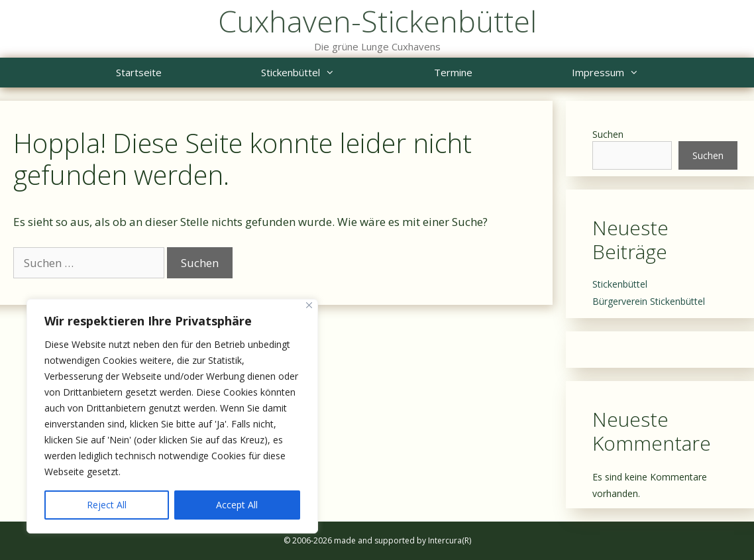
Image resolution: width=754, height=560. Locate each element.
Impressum (630, 73)
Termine (453, 72)
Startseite (139, 72)
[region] (172, 416)
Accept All (237, 505)
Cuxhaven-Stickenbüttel (377, 21)
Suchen (608, 134)
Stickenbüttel (323, 73)
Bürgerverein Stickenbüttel (649, 301)
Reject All (107, 505)
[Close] (309, 305)
